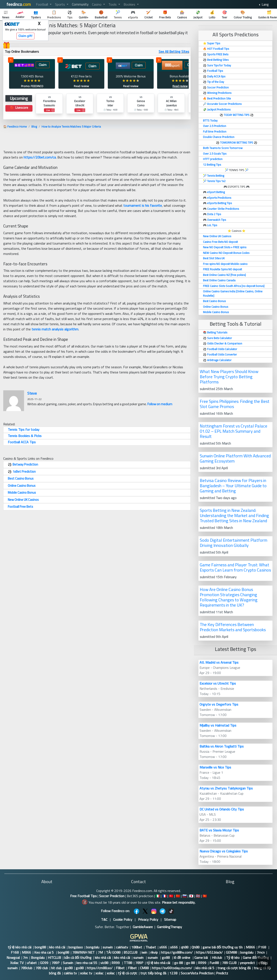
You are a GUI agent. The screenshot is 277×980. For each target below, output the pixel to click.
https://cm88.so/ (100, 968)
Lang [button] (265, 4)
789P (56, 963)
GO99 (44, 963)
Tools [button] (113, 4)
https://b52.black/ (209, 952)
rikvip (154, 952)
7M (100, 952)
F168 (263, 947)
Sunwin (68, 963)
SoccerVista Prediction (197, 973)
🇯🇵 (191, 896)
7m (25, 958)
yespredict (247, 963)
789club (27, 968)
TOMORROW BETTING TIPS (237, 143)
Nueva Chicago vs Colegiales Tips (224, 851)
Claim (43, 65)
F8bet (120, 968)
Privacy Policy (148, 919)
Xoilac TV (17, 963)
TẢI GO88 (113, 952)
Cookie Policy (123, 919)
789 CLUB (229, 963)
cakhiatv (122, 947)
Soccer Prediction (112, 896)
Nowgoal (13, 958)
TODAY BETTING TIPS (237, 115)
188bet (137, 947)
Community (80, 4)
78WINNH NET (83, 952)
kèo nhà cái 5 (205, 968)
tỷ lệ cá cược (128, 973)
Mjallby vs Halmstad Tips (218, 725)
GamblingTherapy (169, 927)
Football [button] (42, 4)
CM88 (144, 968)
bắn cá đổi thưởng (78, 958)
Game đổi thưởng (256, 958)
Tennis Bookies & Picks (25, 436)
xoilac (99, 973)
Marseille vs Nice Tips (215, 767)
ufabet (32, 963)
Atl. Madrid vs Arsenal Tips (219, 662)
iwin (144, 952)
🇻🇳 (205, 896)
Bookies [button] (130, 4)
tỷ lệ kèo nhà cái (20, 947)
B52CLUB (131, 952)
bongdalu (93, 947)
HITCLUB (54, 958)
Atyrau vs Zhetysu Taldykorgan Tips (226, 788)
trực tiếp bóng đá (153, 973)
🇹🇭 (198, 896)
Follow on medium (160, 404)
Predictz (222, 973)
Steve (32, 393)
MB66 (250, 947)
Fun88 (214, 963)
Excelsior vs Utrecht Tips (218, 683)
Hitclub (217, 958)
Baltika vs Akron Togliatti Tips (222, 746)
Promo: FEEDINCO (32, 86)
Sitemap (170, 919)
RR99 (116, 963)
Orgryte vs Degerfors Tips (219, 704)
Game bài (201, 958)
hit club (56, 968)
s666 (163, 947)
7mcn (261, 952)
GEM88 (231, 952)
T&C (104, 919)
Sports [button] (60, 4)
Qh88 (195, 947)
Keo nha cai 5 (44, 952)
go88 (166, 958)
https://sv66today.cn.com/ (172, 968)
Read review (81, 86)
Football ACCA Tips (22, 442)
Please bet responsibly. (179, 902)
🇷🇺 (185, 896)
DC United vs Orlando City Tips (222, 809)
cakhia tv (70, 973)
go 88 (179, 963)
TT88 (128, 963)
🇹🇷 (171, 896)
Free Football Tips (83, 896)
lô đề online (182, 958)
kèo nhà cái (57, 947)
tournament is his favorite (143, 205)
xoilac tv (86, 973)
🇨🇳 (178, 896)
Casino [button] (97, 4)
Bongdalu (38, 958)
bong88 (40, 947)
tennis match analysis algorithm (55, 329)
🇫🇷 (164, 896)
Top (264, 963)
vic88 (104, 963)
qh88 (185, 947)
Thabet (151, 947)
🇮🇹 (158, 896)
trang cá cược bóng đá (234, 968)
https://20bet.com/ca (40, 157)
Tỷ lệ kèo (233, 958)
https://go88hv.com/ (177, 952)
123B (173, 973)
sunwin (108, 947)
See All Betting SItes (174, 51)
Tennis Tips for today (24, 429)
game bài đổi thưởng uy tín (223, 947)
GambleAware (143, 927)
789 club (42, 968)
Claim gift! (25, 36)
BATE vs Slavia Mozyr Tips (219, 830)
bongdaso (76, 947)
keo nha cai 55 (87, 963)
